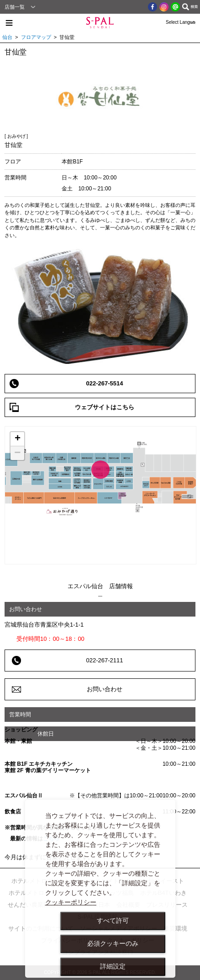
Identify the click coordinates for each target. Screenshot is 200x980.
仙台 (7, 37)
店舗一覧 (15, 7)
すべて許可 (113, 920)
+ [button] (18, 439)
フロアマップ (36, 37)
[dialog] (100, 889)
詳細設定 (113, 966)
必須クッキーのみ (113, 943)
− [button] (17, 453)
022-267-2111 (105, 660)
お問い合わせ (105, 689)
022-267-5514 (105, 383)
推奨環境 (175, 929)
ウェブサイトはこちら (105, 407)
